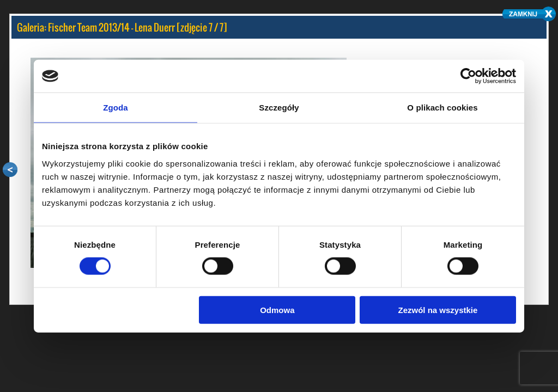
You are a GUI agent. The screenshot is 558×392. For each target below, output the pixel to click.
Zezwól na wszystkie (438, 310)
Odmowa (277, 310)
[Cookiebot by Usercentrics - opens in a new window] (468, 76)
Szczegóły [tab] (279, 108)
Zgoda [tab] (116, 108)
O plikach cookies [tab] (442, 108)
